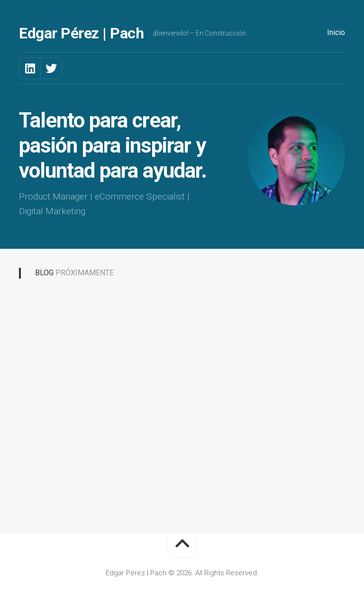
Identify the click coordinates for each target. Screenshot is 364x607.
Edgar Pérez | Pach (81, 33)
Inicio (336, 32)
